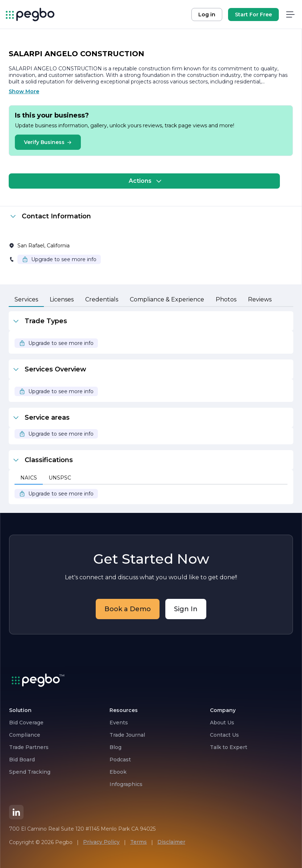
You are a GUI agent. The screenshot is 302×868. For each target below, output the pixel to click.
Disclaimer (171, 842)
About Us (222, 723)
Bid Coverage (26, 723)
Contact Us (224, 735)
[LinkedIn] (16, 812)
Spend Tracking (30, 772)
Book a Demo (128, 609)
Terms (138, 842)
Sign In (186, 609)
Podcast (120, 760)
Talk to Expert (229, 747)
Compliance (25, 735)
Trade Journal (127, 735)
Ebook (118, 772)
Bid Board (22, 760)
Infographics (126, 784)
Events (119, 723)
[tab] (26, 300)
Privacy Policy (101, 842)
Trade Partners (29, 747)
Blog (115, 747)
